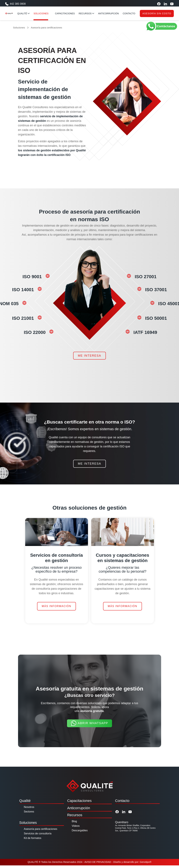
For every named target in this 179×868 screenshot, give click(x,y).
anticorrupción (110, 13)
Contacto (122, 803)
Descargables (80, 833)
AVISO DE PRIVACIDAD (98, 865)
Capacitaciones (79, 803)
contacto (130, 13)
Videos (76, 828)
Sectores (29, 814)
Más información (57, 609)
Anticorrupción (79, 811)
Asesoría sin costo (157, 13)
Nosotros (29, 810)
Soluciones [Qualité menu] (44, 13)
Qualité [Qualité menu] (25, 13)
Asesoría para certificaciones (41, 832)
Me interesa (90, 358)
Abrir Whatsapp (90, 726)
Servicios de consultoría (38, 836)
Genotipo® (146, 865)
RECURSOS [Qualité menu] (88, 13)
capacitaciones (66, 13)
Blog (74, 824)
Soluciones (19, 28)
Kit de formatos (33, 841)
